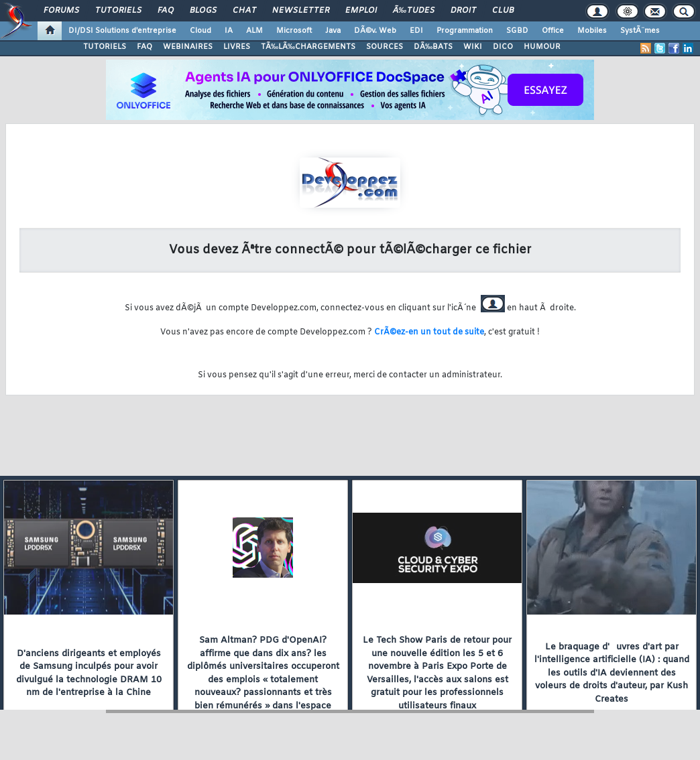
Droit (463, 11)
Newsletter (301, 11)
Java (333, 31)
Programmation (465, 31)
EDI (416, 31)
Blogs (203, 11)
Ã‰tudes (414, 11)
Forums (61, 11)
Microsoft (294, 31)
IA (229, 31)
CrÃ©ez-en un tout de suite (429, 332)
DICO (503, 47)
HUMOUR (542, 47)
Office (553, 31)
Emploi (361, 11)
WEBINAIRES (188, 47)
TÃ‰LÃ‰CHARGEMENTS (308, 47)
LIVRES (237, 47)
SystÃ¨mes (640, 31)
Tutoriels (118, 11)
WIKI (473, 47)
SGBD (517, 31)
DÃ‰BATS (433, 47)
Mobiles (592, 31)
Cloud (200, 31)
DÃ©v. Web (375, 31)
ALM (254, 31)
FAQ (166, 11)
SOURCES (385, 47)
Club (503, 11)
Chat (244, 11)
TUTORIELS (105, 47)
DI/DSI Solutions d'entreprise (122, 31)
